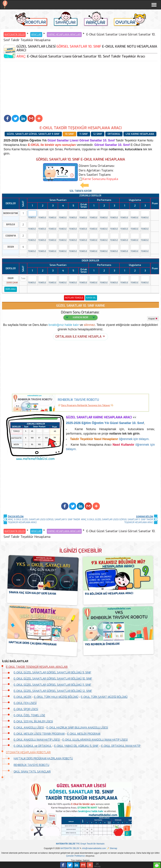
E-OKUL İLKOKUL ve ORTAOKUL (33, 746)
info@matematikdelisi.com (94, 848)
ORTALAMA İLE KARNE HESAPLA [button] (78, 337)
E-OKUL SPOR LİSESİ (26, 709)
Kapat (153, 319)
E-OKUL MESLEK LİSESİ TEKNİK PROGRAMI (39, 734)
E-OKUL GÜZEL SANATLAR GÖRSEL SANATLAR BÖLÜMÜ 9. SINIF (52, 673)
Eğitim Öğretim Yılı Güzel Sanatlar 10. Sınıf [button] (105, 423)
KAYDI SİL (91, 298)
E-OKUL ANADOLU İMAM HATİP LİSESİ (37, 740)
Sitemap (113, 848)
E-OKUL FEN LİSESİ (25, 703)
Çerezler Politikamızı (76, 856)
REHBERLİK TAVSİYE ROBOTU (31, 765)
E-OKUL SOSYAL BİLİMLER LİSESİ (33, 722)
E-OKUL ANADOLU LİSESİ (29, 728)
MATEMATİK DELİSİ (15, 35)
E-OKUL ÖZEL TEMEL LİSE (29, 715)
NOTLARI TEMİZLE (74, 298)
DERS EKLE (11, 289)
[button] (8, 118)
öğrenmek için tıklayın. (110, 439)
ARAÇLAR (36, 35)
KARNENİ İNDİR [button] (80, 317)
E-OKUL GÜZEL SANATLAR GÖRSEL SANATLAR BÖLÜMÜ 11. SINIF (52, 685)
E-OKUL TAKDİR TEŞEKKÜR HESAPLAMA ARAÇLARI (37, 667)
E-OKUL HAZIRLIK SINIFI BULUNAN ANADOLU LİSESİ (77, 728)
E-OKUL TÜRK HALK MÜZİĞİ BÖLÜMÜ (56, 697)
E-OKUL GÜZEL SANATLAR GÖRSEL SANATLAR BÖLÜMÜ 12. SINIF (53, 691)
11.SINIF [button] (84, 134)
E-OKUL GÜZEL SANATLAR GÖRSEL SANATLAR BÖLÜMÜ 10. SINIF (53, 679)
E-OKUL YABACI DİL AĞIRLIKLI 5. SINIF (76, 746)
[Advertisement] (80, 88)
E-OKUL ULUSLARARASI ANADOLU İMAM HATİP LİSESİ (95, 740)
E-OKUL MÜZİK (23, 697)
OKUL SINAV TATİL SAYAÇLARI (32, 772)
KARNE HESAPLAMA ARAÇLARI (64, 35)
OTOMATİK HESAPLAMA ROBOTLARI (28, 752)
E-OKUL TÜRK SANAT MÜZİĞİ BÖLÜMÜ (104, 697)
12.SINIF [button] (98, 134)
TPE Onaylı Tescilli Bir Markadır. (81, 844)
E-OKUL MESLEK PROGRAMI (84, 734)
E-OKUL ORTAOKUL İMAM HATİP (121, 746)
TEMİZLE (32, 218)
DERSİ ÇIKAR (12, 283)
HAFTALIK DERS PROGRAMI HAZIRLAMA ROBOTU (43, 759)
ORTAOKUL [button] (114, 134)
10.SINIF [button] (69, 134)
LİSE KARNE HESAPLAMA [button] (140, 134)
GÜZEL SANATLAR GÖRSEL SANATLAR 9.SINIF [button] (33, 134)
